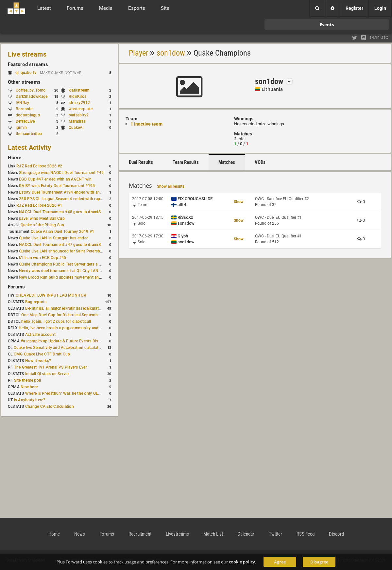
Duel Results (141, 162)
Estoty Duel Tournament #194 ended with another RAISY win (74, 192)
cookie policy (242, 562)
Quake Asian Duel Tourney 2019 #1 (63, 232)
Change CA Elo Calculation (50, 406)
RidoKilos (77, 96)
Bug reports (36, 302)
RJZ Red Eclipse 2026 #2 (39, 166)
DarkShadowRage (32, 96)
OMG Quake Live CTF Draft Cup (42, 354)
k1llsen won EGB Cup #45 (43, 258)
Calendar (246, 534)
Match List (213, 534)
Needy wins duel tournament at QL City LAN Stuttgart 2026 (72, 271)
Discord (336, 534)
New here (29, 387)
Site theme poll (28, 380)
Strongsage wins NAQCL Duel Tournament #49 (61, 173)
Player (138, 53)
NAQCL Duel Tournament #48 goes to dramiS (60, 212)
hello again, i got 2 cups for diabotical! (56, 321)
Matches (227, 162)
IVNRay (22, 103)
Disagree (319, 562)
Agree (280, 562)
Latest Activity (30, 147)
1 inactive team (146, 124)
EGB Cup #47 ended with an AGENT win (55, 179)
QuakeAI (76, 128)
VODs (260, 162)
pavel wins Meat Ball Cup (42, 218)
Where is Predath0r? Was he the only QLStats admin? (73, 393)
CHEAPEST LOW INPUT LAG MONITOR (51, 295)
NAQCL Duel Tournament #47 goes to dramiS (60, 245)
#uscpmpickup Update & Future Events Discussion (67, 341)
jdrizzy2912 (79, 103)
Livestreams (177, 534)
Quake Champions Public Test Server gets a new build (68, 264)
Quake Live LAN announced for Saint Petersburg (63, 251)
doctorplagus (28, 115)
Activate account (40, 335)
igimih (21, 128)
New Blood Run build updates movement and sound (66, 277)
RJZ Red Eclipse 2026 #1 (39, 205)
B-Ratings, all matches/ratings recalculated (64, 308)
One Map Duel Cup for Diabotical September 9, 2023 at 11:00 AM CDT (85, 315)
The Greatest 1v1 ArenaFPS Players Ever (51, 367)
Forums (16, 287)
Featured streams (28, 64)
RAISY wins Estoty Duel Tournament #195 (57, 186)
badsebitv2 (79, 115)
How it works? (38, 361)
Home (15, 158)
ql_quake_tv (26, 73)
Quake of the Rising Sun (43, 225)
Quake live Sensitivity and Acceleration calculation (59, 348)
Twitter (275, 534)
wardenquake (81, 109)
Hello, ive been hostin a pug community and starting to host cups (78, 328)
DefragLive (25, 121)
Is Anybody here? (30, 400)
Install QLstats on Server (47, 374)
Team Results (186, 162)
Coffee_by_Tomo (31, 90)
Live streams (27, 54)
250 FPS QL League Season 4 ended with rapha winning (69, 199)
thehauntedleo (29, 134)
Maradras (77, 121)
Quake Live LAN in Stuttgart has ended (54, 238)
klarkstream (79, 90)
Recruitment (140, 534)
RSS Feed (306, 534)
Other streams (24, 82)
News (80, 534)
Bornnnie (24, 109)
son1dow (171, 53)
